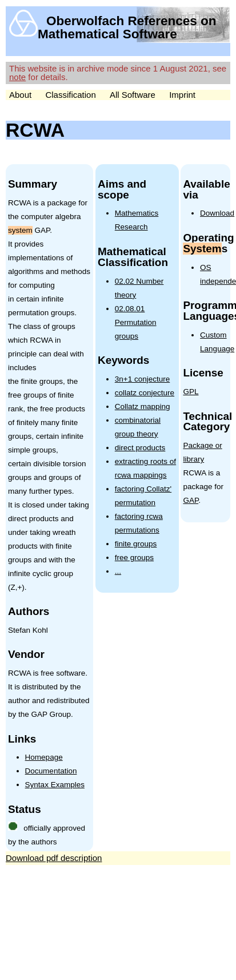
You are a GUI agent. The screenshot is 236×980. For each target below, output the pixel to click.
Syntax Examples (55, 785)
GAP (191, 500)
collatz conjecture (145, 393)
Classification (70, 95)
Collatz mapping (143, 406)
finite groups (136, 544)
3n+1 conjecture (142, 379)
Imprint (182, 95)
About (20, 95)
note (17, 77)
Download (217, 213)
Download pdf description (54, 858)
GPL (191, 392)
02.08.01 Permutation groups (136, 322)
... (118, 571)
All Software (133, 95)
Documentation (51, 771)
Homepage (44, 757)
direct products (140, 448)
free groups (134, 558)
